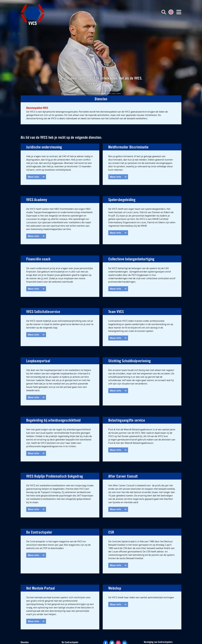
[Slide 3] (93, 94)
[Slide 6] (109, 94)
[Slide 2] (88, 94)
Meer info (36, 177)
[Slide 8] (119, 94)
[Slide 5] (104, 94)
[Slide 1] (83, 94)
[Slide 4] (98, 94)
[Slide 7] (114, 94)
